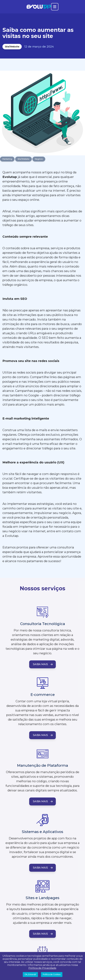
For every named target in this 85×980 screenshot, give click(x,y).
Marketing (7, 159)
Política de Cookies (52, 974)
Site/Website (12, 47)
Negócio (39, 159)
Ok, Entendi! (30, 974)
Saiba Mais (43, 664)
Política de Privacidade (42, 968)
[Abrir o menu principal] (55, 7)
